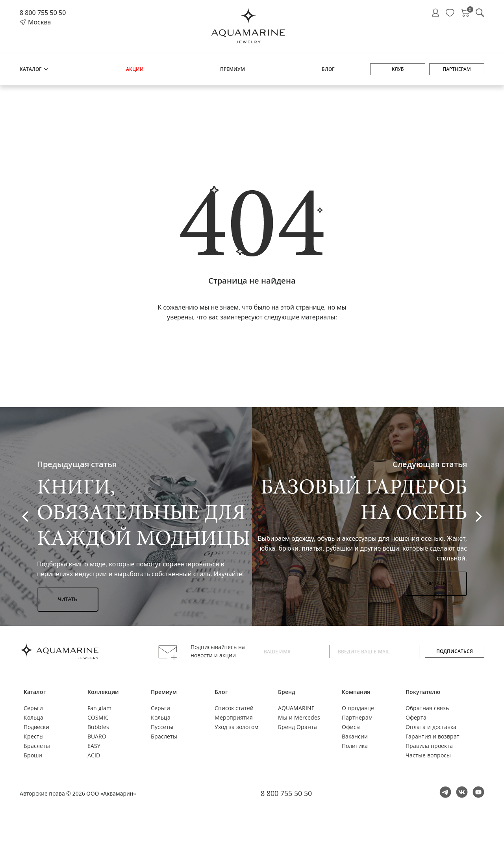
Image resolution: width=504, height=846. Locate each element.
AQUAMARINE (296, 708)
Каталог (34, 69)
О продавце (358, 708)
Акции (135, 69)
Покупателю (423, 692)
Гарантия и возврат (433, 736)
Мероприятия (234, 717)
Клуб (398, 69)
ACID (94, 755)
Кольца (33, 717)
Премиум (233, 69)
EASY (94, 746)
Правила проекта (429, 746)
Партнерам (457, 69)
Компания (356, 692)
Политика (355, 746)
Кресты (34, 736)
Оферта (416, 717)
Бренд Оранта (297, 727)
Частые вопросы (428, 755)
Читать (68, 599)
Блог (328, 69)
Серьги (33, 708)
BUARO (97, 736)
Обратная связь (427, 708)
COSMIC (98, 717)
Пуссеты (162, 727)
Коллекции (103, 692)
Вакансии (355, 736)
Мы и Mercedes (299, 717)
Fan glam (99, 708)
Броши (33, 755)
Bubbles (98, 727)
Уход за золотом (236, 727)
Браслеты (37, 746)
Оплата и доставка (431, 727)
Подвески (36, 727)
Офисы (351, 727)
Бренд (287, 692)
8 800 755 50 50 (43, 13)
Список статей (234, 708)
